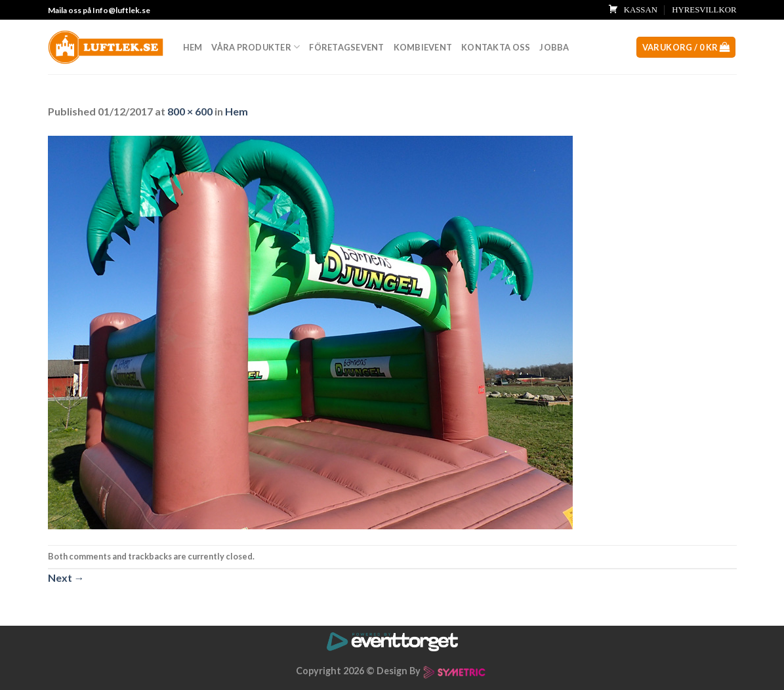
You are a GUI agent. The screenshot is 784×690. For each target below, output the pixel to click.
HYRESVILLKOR (704, 10)
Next (66, 578)
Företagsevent (346, 47)
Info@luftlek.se (121, 10)
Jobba (554, 47)
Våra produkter (256, 47)
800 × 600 (190, 111)
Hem (193, 47)
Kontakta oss (496, 47)
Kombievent (423, 47)
